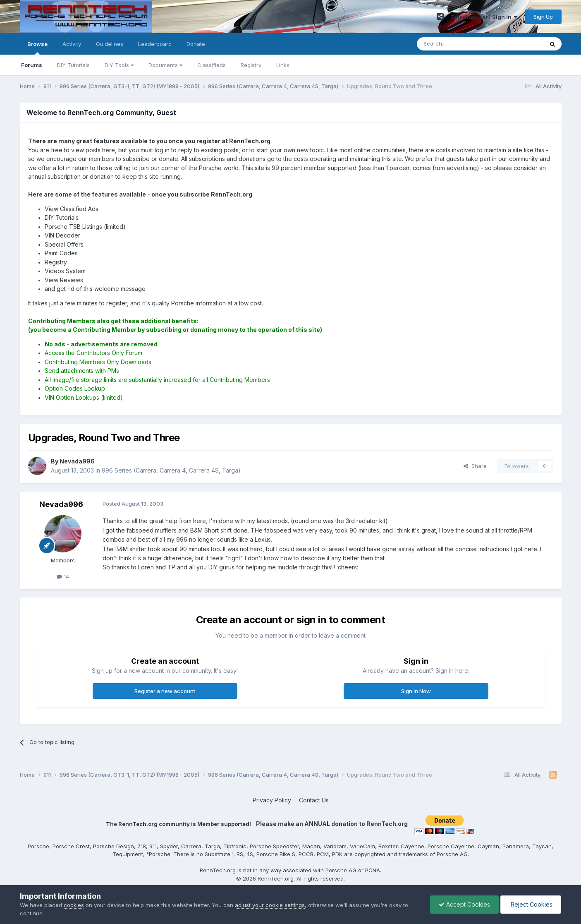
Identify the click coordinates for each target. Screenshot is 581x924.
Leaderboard (155, 44)
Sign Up (543, 17)
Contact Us (314, 800)
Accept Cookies (464, 904)
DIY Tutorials (73, 65)
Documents (165, 65)
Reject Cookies (531, 904)
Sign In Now (416, 691)
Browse (37, 48)
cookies (74, 905)
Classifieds (212, 65)
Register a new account (165, 691)
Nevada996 (61, 504)
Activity (72, 44)
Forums (32, 65)
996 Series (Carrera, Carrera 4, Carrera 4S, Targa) (171, 470)
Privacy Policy (272, 800)
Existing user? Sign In (484, 17)
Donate (196, 44)
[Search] (459, 44)
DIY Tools (119, 65)
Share (475, 466)
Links (283, 65)
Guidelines (110, 44)
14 (63, 576)
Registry (251, 65)
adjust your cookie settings (270, 905)
